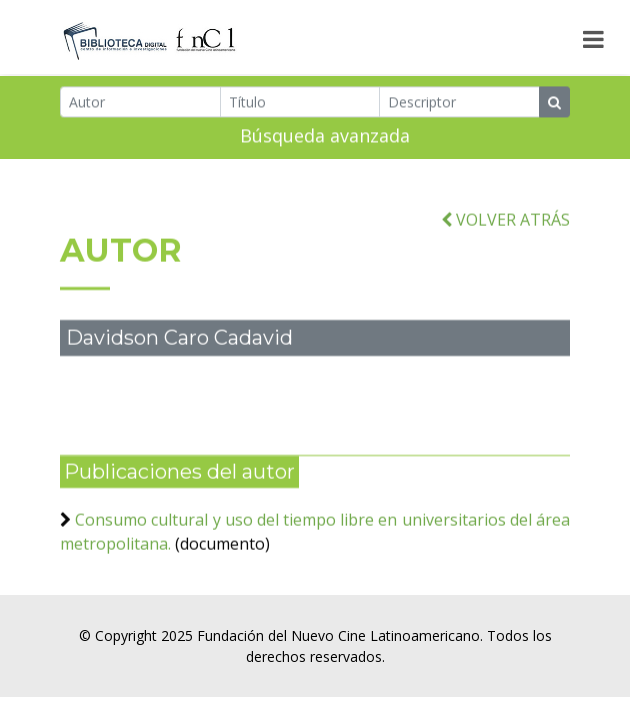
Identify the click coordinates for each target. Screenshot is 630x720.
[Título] (300, 103)
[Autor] (140, 103)
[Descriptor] (459, 103)
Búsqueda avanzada (325, 137)
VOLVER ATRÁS (505, 229)
